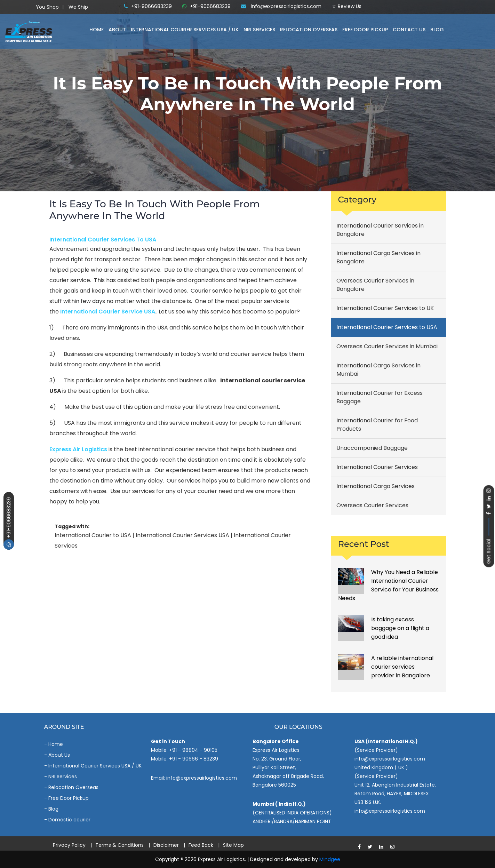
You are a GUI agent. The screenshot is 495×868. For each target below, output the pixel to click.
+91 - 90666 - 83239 (194, 759)
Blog (437, 30)
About (117, 30)
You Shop (47, 7)
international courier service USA (108, 312)
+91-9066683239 (9, 523)
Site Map (233, 845)
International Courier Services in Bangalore (380, 230)
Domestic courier (69, 820)
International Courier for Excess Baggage (380, 397)
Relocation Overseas (309, 30)
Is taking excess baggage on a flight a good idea (400, 628)
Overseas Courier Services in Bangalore (375, 285)
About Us (59, 755)
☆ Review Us (347, 6)
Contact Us (409, 30)
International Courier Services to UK (385, 308)
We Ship (78, 7)
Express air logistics (78, 449)
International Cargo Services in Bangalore (378, 257)
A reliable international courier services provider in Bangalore (402, 667)
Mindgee (330, 859)
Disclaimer (166, 845)
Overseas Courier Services (372, 505)
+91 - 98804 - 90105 (193, 750)
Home (97, 30)
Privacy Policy (69, 845)
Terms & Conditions (119, 845)
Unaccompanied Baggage (372, 448)
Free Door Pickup (365, 30)
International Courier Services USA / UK (95, 766)
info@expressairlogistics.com (281, 6)
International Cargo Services (376, 486)
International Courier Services (377, 467)
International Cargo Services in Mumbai (378, 370)
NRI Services (259, 30)
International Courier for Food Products (377, 425)
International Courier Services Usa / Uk (185, 30)
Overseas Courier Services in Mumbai (387, 346)
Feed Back (201, 845)
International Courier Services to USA (103, 240)
